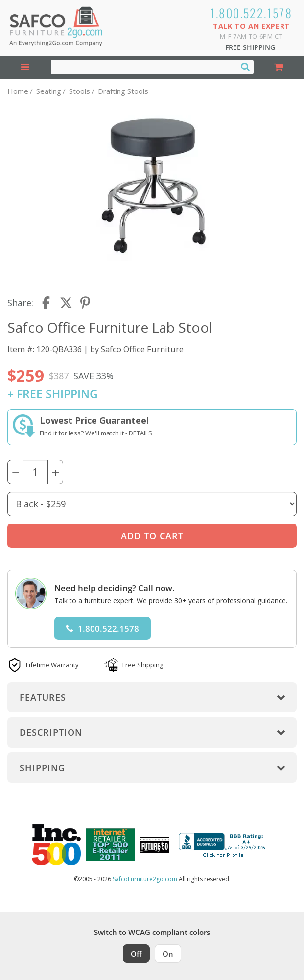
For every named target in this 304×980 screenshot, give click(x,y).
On (168, 954)
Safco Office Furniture (142, 349)
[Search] (245, 67)
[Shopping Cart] (279, 67)
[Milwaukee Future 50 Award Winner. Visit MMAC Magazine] (154, 845)
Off (136, 954)
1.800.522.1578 (252, 13)
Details (140, 433)
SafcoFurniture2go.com (145, 879)
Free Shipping (250, 47)
